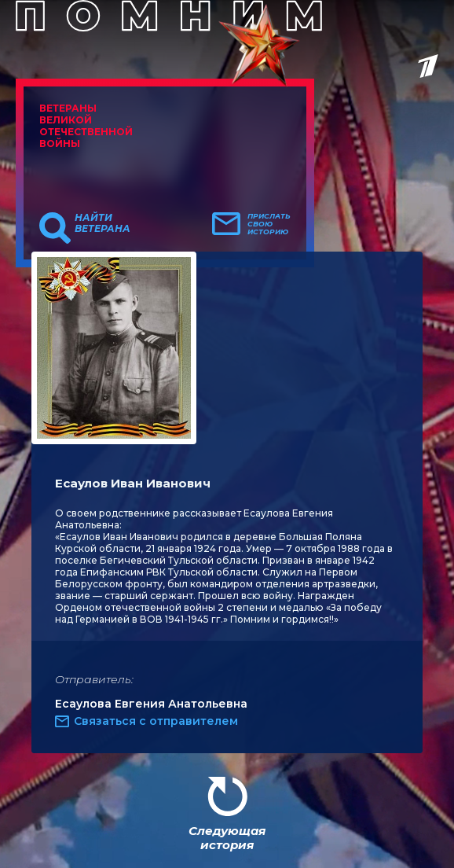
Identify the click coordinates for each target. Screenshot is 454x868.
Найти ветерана (103, 223)
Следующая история (227, 838)
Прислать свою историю (269, 224)
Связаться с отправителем (156, 721)
